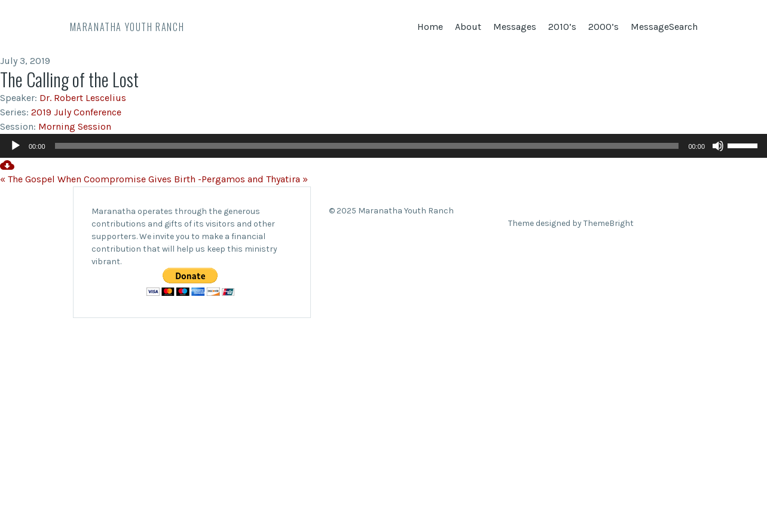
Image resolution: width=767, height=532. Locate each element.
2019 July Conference (76, 112)
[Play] (16, 146)
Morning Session (75, 126)
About (468, 27)
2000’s (603, 27)
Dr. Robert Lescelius (83, 98)
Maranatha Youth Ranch (127, 27)
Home (430, 27)
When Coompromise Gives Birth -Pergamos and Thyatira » (183, 179)
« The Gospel (27, 179)
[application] (383, 146)
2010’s (562, 27)
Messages (515, 27)
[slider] (367, 146)
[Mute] (718, 146)
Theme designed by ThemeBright (571, 223)
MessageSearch (664, 27)
